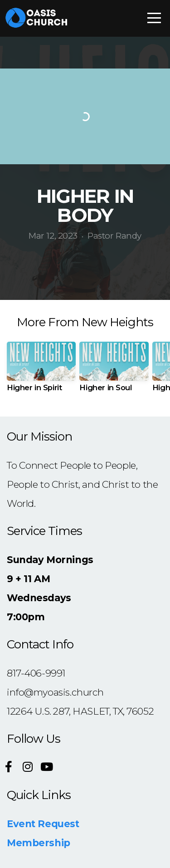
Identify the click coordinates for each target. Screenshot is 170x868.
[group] (41, 370)
